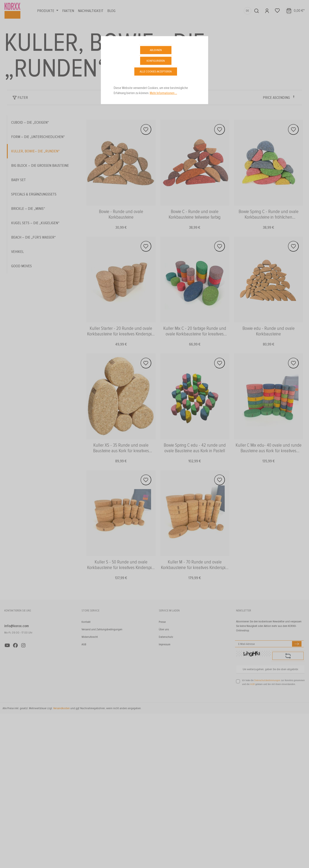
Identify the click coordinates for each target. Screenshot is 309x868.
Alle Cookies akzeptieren (156, 71)
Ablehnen (156, 50)
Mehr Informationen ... (163, 93)
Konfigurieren (156, 61)
